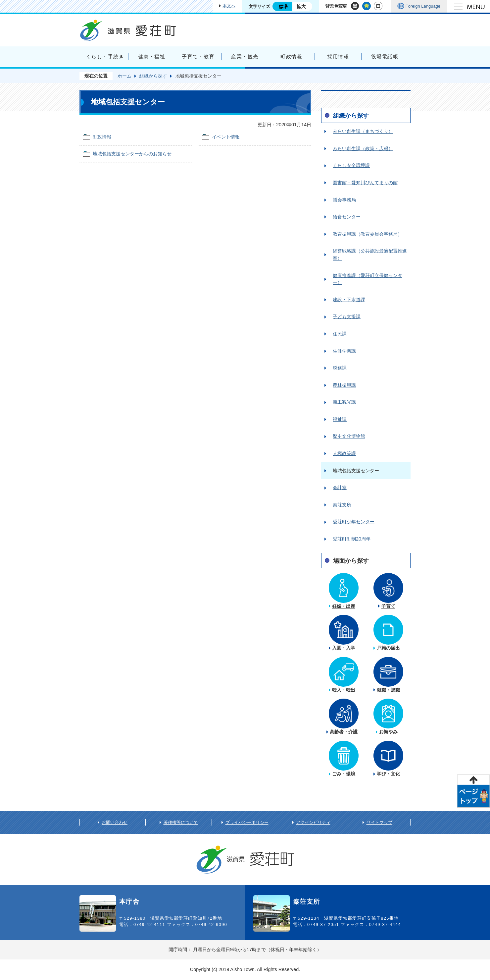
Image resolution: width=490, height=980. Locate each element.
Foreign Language (423, 6)
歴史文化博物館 (349, 436)
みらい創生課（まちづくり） (363, 131)
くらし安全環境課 (351, 165)
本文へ (229, 6)
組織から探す (153, 76)
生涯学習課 (344, 351)
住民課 (340, 334)
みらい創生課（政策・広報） (363, 148)
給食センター (347, 217)
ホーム (124, 76)
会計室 (340, 488)
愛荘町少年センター (354, 522)
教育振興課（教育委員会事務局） (367, 234)
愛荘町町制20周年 (352, 539)
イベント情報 (226, 137)
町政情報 (102, 137)
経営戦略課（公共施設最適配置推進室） (370, 255)
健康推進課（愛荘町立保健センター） (367, 279)
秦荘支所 (342, 505)
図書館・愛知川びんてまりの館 (365, 183)
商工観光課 (344, 402)
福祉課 (340, 419)
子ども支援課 (347, 317)
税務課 (340, 368)
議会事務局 (344, 200)
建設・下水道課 (349, 300)
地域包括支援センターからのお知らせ (132, 154)
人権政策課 (344, 453)
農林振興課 (344, 385)
